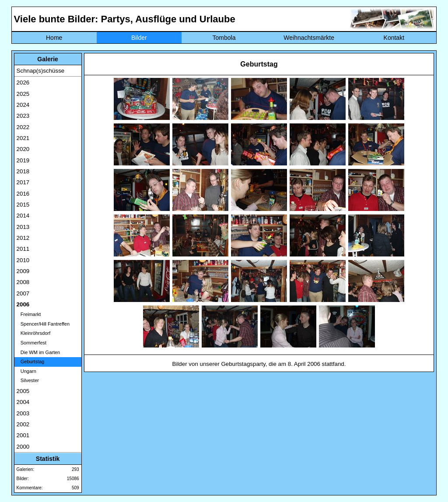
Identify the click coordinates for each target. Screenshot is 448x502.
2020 (23, 149)
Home (54, 38)
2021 (23, 138)
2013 (23, 227)
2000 (23, 447)
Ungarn (26, 371)
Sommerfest (31, 343)
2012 (23, 238)
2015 (23, 205)
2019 (23, 160)
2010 (23, 260)
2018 (23, 171)
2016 (23, 194)
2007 (23, 293)
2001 (23, 435)
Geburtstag (31, 362)
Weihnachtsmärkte (309, 38)
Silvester (28, 380)
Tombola (224, 38)
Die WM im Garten (38, 352)
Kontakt (394, 38)
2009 (23, 271)
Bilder (139, 38)
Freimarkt (29, 314)
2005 (23, 391)
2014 (23, 216)
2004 (23, 402)
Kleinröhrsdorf (34, 333)
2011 (23, 249)
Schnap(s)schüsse (41, 71)
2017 (23, 182)
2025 (23, 94)
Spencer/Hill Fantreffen (43, 324)
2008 (23, 282)
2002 (23, 424)
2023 (23, 116)
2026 (23, 82)
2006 (23, 304)
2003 (23, 413)
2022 (23, 127)
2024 (23, 105)
